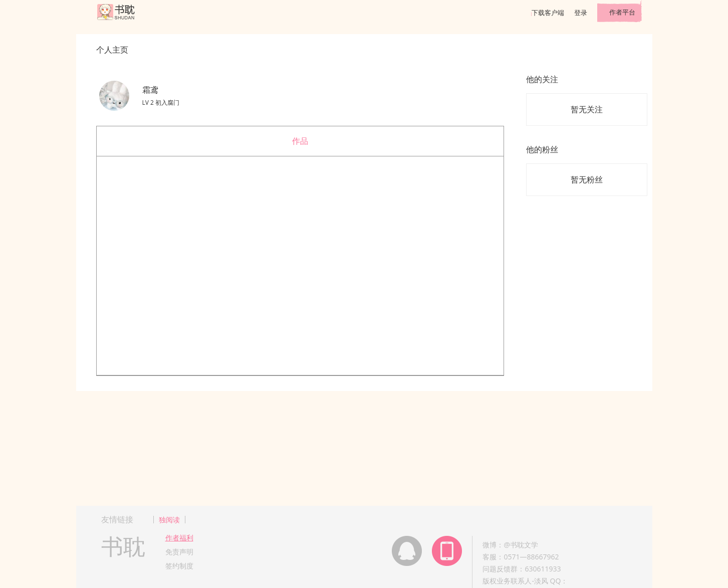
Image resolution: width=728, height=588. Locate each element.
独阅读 (169, 520)
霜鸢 (150, 90)
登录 (581, 13)
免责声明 (179, 552)
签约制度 (179, 566)
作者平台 (622, 12)
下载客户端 (548, 13)
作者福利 (179, 538)
